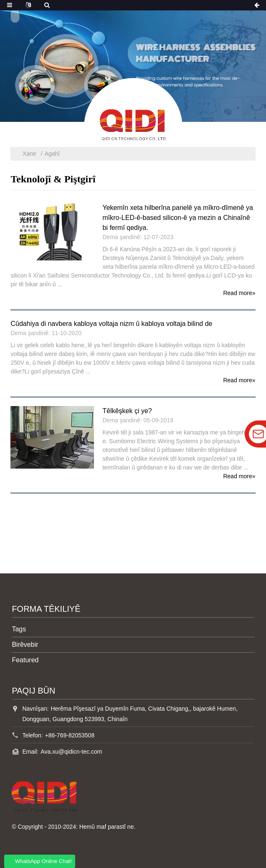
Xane (29, 154)
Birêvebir (25, 645)
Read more (239, 293)
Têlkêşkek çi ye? (127, 411)
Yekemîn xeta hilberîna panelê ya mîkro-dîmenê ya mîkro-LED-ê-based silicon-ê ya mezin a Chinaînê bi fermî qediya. (178, 218)
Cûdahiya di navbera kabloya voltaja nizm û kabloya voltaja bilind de (111, 324)
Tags (19, 629)
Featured (25, 660)
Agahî (52, 154)
